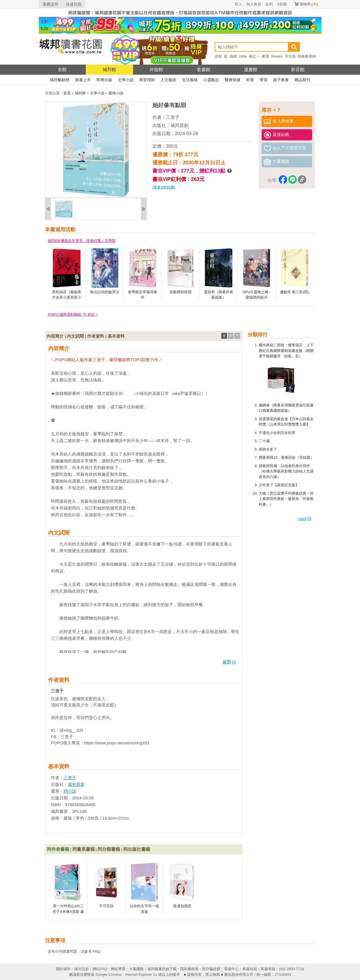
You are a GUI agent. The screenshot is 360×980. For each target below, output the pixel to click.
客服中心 (231, 969)
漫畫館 (251, 70)
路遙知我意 (182, 906)
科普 (250, 80)
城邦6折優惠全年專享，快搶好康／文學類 (82, 241)
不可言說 (106, 906)
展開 (229, 662)
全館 (62, 70)
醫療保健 (233, 80)
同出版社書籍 (137, 849)
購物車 (309, 4)
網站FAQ (100, 969)
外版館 (156, 70)
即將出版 (104, 80)
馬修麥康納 (307, 56)
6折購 (282, 4)
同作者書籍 (58, 849)
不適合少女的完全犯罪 (277, 433)
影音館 (298, 70)
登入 (238, 4)
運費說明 (50, 4)
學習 (264, 80)
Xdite (243, 56)
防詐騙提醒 (211, 969)
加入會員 (254, 4)
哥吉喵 (290, 56)
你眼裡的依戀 (181, 292)
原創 (218, 56)
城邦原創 (179, 125)
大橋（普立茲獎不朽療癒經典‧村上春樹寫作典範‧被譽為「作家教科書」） (286, 499)
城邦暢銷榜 (60, 80)
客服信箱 (250, 969)
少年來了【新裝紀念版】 (279, 485)
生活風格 (190, 80)
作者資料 (96, 336)
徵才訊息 (82, 969)
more (305, 519)
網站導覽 (118, 969)
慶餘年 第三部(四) (295, 292)
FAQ (96, 951)
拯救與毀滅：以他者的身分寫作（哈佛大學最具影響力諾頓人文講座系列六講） (286, 471)
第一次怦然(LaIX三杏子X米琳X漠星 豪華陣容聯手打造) (68, 911)
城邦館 (109, 70)
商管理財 (147, 80)
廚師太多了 (268, 449)
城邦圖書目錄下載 (162, 969)
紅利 (269, 4)
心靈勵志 (211, 80)
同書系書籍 (84, 849)
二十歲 (264, 441)
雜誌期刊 (302, 80)
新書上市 (83, 80)
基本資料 (116, 336)
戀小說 (70, 791)
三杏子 (173, 117)
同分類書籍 (109, 849)
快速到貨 (74, 4)
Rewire (277, 56)
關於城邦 (63, 969)
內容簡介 (55, 336)
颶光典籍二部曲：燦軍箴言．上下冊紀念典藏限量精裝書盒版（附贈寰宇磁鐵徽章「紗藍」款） (286, 351)
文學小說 (126, 80)
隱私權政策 (189, 969)
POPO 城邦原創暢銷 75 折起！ (73, 314)
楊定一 (254, 56)
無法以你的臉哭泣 (105, 292)
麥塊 (265, 56)
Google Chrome (109, 975)
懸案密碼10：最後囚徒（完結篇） (286, 457)
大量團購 (136, 969)
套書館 (204, 70)
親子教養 (281, 80)
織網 (233, 56)
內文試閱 (75, 336)
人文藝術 (168, 80)
